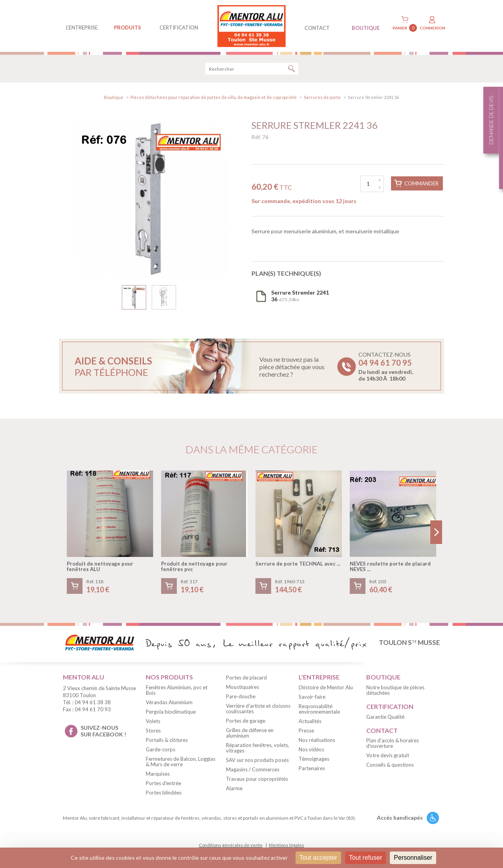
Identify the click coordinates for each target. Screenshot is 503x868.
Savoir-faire (312, 697)
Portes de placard (246, 678)
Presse (306, 731)
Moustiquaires (242, 687)
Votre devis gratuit (388, 755)
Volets (153, 721)
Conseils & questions (390, 765)
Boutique (114, 97)
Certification (179, 27)
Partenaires (312, 768)
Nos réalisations (317, 740)
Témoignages (314, 759)
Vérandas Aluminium (169, 702)
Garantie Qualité (385, 717)
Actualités (310, 721)
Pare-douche (241, 696)
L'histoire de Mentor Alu (326, 687)
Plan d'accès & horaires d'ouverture (393, 743)
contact (317, 28)
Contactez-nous (386, 366)
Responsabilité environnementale (319, 709)
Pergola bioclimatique (171, 712)
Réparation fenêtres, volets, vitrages (258, 748)
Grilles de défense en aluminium (250, 733)
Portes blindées (164, 793)
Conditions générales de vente (231, 845)
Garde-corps (161, 749)
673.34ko (300, 296)
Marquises (158, 774)
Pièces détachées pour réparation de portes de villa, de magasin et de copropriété (214, 97)
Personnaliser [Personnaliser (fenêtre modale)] (413, 858)
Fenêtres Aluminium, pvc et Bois (177, 690)
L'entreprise (82, 27)
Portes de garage (246, 721)
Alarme (234, 788)
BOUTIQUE (366, 28)
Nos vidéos (311, 749)
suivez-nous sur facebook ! (103, 731)
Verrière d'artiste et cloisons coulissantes (258, 709)
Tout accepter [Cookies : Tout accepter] (318, 858)
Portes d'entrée (163, 783)
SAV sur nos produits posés (257, 760)
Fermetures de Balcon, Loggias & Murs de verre (181, 762)
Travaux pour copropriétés (257, 779)
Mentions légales (286, 845)
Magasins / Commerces (253, 769)
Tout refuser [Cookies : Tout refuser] (365, 858)
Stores (153, 731)
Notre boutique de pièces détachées (395, 690)
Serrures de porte (322, 97)
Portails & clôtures (167, 740)
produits (128, 27)
